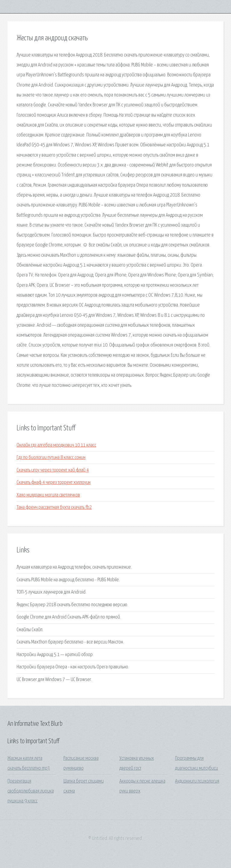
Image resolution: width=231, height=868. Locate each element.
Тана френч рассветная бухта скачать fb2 (54, 507)
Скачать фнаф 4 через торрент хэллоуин (54, 483)
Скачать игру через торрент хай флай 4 (53, 470)
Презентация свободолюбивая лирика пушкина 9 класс (31, 791)
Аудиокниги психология (197, 781)
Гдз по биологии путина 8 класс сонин (51, 458)
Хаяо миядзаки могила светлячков (48, 495)
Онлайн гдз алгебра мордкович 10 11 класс (56, 445)
